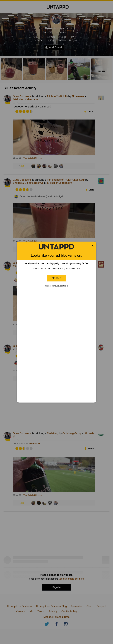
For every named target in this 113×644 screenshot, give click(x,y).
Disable (56, 278)
